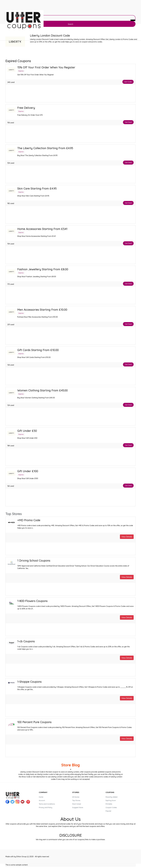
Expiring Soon (111, 800)
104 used (11, 163)
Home (41, 797)
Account (42, 800)
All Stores (76, 797)
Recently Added (111, 797)
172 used (11, 284)
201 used (11, 325)
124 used (11, 405)
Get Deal (128, 122)
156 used (11, 123)
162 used (11, 486)
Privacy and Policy (46, 807)
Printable (109, 804)
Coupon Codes (111, 807)
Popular (108, 811)
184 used (11, 446)
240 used (11, 82)
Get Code (128, 82)
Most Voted (77, 804)
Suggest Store (78, 807)
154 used (11, 244)
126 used (11, 365)
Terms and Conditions (47, 804)
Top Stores (76, 800)
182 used (11, 203)
